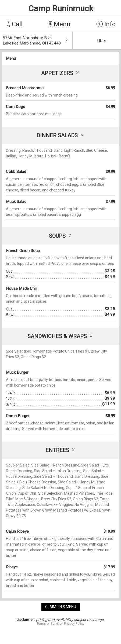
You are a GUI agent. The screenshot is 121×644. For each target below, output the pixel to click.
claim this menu (61, 607)
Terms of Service (49, 624)
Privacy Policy (74, 624)
